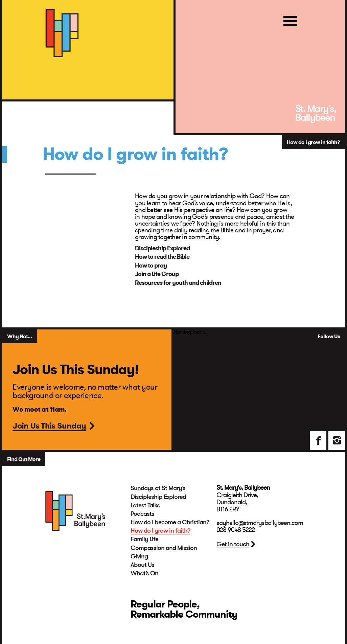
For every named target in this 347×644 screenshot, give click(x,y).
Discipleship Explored (162, 248)
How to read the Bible (162, 257)
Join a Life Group (157, 274)
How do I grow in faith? (160, 531)
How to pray (151, 266)
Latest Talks (145, 505)
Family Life (144, 539)
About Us (142, 565)
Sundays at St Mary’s (158, 488)
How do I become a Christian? (170, 522)
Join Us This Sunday (49, 427)
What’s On (144, 573)
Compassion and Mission (164, 548)
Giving (139, 556)
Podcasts (142, 514)
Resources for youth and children (178, 283)
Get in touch (233, 544)
